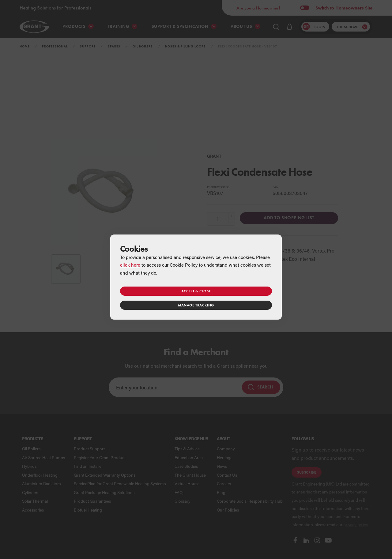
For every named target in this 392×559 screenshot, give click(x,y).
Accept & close (196, 291)
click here (130, 265)
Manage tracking (196, 305)
